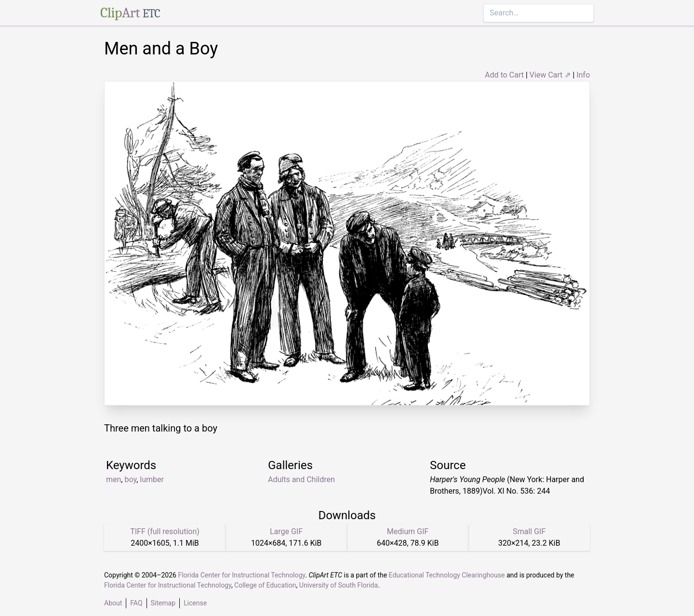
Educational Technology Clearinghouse (447, 575)
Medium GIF (408, 531)
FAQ (136, 603)
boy (130, 479)
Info (583, 75)
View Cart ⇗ (550, 75)
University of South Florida (339, 585)
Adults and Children (301, 479)
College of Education (265, 585)
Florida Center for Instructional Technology (241, 575)
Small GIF (529, 531)
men (113, 479)
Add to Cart (504, 75)
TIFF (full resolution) (165, 531)
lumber (152, 479)
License (195, 603)
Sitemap (163, 603)
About (113, 603)
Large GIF (286, 531)
